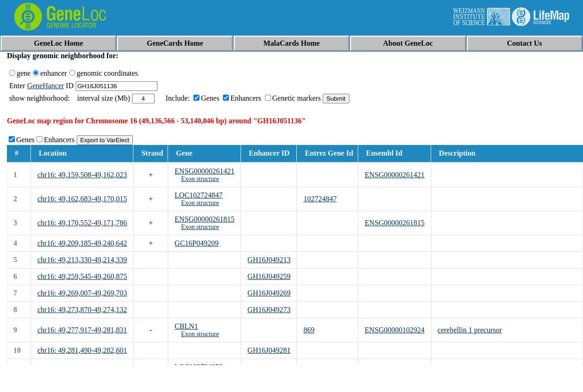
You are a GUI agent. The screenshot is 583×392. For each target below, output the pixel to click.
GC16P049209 (196, 243)
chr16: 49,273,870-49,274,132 (82, 310)
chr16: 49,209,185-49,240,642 (82, 243)
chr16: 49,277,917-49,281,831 (82, 330)
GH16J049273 (269, 310)
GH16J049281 (269, 350)
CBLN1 (186, 326)
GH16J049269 (269, 293)
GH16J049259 (269, 276)
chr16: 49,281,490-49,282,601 (82, 350)
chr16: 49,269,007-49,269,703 (82, 293)
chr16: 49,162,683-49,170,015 (82, 199)
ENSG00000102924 (395, 330)
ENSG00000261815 (204, 219)
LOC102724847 (198, 195)
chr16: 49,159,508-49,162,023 (82, 175)
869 (309, 330)
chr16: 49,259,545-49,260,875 (82, 276)
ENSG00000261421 (204, 171)
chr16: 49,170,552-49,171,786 (82, 223)
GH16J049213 (269, 260)
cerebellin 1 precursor (470, 330)
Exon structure (200, 179)
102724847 (320, 199)
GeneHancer (46, 86)
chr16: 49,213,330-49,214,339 (82, 260)
